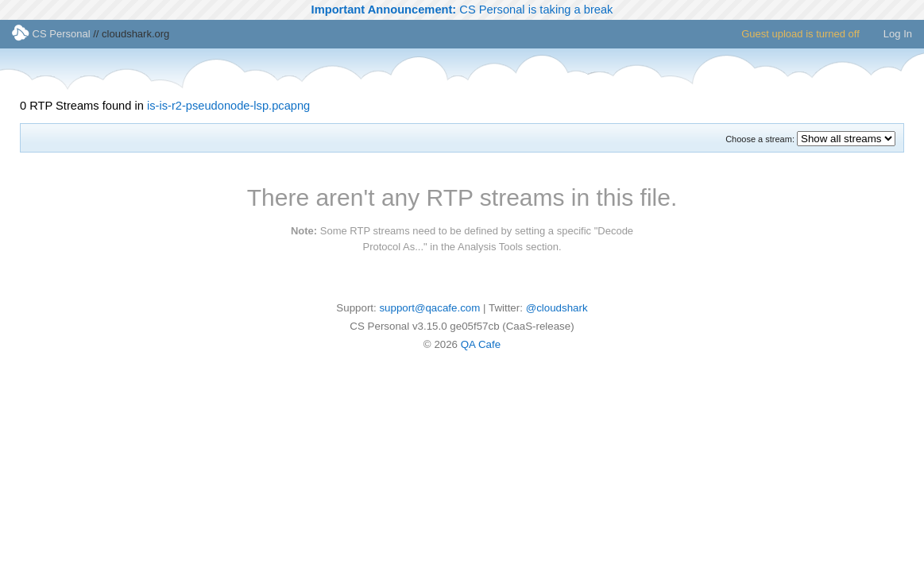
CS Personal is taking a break (462, 10)
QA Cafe (481, 344)
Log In (898, 34)
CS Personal (51, 34)
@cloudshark (557, 308)
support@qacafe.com (429, 308)
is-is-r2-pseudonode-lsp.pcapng (228, 106)
